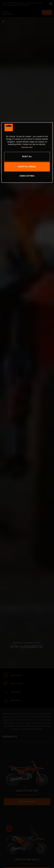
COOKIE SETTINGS (27, 176)
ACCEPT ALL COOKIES (27, 167)
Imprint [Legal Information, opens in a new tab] (31, 147)
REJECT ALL (27, 157)
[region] (27, 153)
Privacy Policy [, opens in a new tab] (25, 147)
